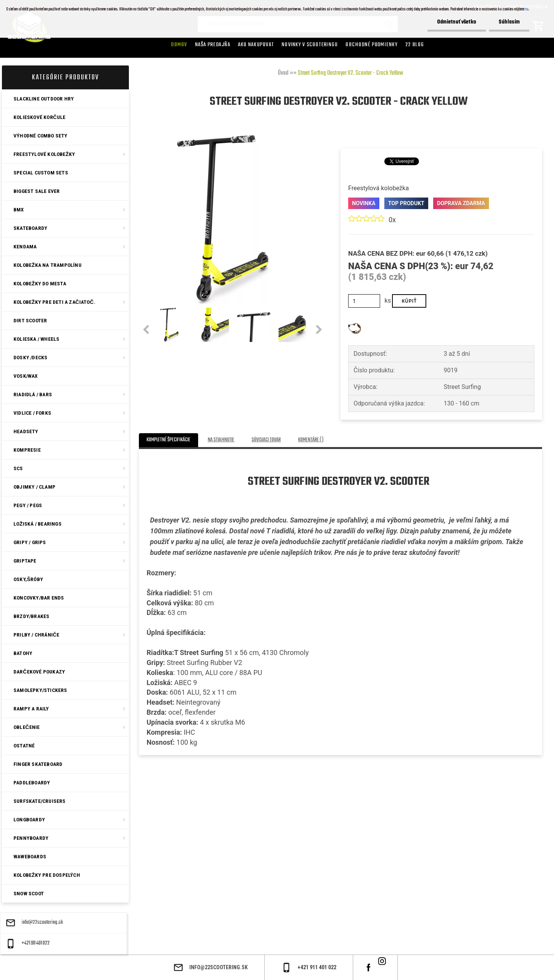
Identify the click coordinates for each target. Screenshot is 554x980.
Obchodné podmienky (372, 45)
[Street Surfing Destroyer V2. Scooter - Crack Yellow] (223, 138)
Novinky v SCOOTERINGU (310, 45)
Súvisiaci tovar (266, 440)
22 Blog (415, 45)
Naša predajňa (213, 45)
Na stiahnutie (221, 440)
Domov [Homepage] (179, 45)
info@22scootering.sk (42, 923)
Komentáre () (311, 440)
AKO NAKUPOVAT (256, 45)
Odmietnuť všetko (457, 22)
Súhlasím (509, 22)
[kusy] (364, 301)
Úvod (283, 73)
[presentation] (146, 330)
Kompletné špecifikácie (169, 440)
